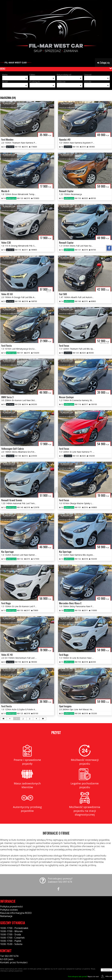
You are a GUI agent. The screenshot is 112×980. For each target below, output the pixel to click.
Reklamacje (6, 916)
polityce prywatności (16, 971)
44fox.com (106, 976)
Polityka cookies (9, 910)
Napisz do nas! (83, 976)
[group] (56, 29)
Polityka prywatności (11, 907)
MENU (3, 69)
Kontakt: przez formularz (14, 962)
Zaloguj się (103, 63)
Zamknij (106, 970)
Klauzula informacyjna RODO (16, 913)
